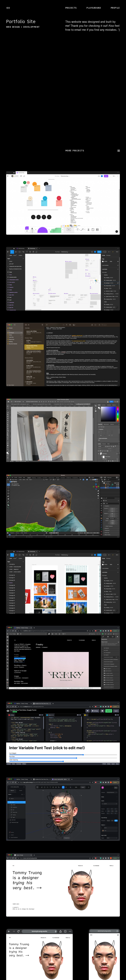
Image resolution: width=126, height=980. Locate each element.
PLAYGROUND (94, 8)
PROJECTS (71, 8)
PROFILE (115, 8)
